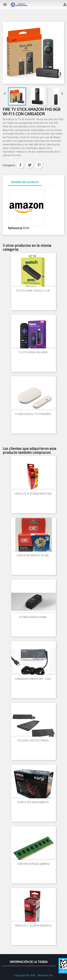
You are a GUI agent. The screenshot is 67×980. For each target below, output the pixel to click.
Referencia (15, 228)
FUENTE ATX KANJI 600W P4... (34, 802)
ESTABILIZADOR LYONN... (33, 617)
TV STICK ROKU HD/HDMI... (34, 352)
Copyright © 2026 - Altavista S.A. (33, 975)
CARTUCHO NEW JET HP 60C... (34, 555)
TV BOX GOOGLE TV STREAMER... (34, 414)
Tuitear (30, 165)
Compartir (20, 165)
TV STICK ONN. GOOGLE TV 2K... (33, 291)
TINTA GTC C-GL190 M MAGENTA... (34, 926)
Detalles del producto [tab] (25, 182)
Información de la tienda (29, 962)
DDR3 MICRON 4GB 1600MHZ (33, 864)
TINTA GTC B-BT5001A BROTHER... (34, 494)
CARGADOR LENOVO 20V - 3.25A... (34, 679)
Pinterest (39, 165)
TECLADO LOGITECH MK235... (34, 741)
